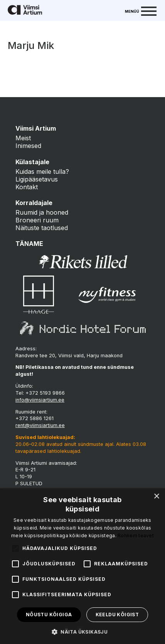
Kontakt (27, 187)
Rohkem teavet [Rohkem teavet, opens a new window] (136, 536)
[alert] (82, 566)
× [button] (156, 497)
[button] (82, 631)
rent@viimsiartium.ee (40, 425)
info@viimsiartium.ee (40, 400)
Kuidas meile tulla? (42, 172)
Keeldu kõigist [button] (117, 615)
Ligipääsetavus (37, 179)
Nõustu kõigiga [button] (49, 615)
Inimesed (28, 146)
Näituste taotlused (42, 228)
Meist (23, 138)
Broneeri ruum (37, 220)
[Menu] (141, 10)
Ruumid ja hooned (42, 212)
